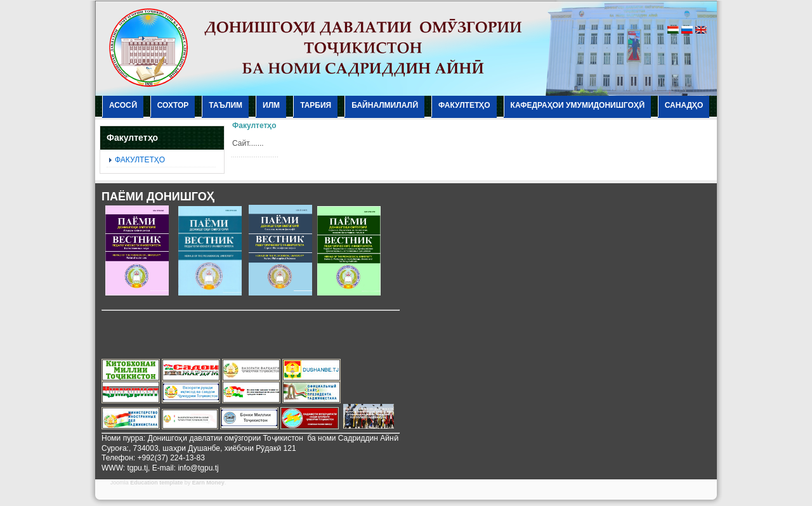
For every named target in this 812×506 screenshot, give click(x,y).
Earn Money (208, 483)
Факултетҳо (254, 126)
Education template (156, 483)
